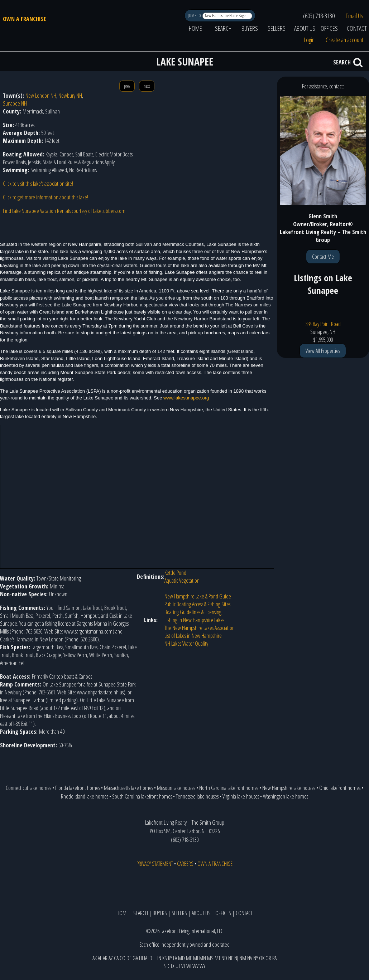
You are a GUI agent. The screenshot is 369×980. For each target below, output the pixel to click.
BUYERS (250, 28)
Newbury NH (70, 96)
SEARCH (223, 28)
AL (100, 958)
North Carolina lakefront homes (229, 788)
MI (196, 958)
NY (256, 958)
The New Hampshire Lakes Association (200, 628)
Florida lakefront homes (78, 788)
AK (95, 958)
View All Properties (323, 351)
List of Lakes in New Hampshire (193, 636)
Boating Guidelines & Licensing (193, 612)
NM (243, 958)
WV (195, 966)
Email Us (354, 16)
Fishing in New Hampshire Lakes (194, 620)
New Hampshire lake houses (289, 788)
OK (262, 958)
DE (129, 958)
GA (135, 958)
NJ (236, 958)
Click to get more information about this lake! (45, 197)
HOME (195, 28)
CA (116, 958)
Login (309, 40)
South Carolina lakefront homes (142, 796)
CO (123, 958)
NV (250, 958)
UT (178, 966)
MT (217, 958)
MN (203, 958)
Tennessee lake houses (197, 796)
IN (159, 958)
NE (231, 958)
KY (170, 958)
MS (210, 958)
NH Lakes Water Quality (186, 644)
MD (181, 958)
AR (105, 958)
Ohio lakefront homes (340, 788)
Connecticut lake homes (28, 788)
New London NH (41, 96)
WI (189, 966)
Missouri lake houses (176, 788)
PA (274, 958)
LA (175, 958)
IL (155, 958)
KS (165, 958)
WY (202, 966)
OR (268, 958)
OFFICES (329, 28)
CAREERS (185, 864)
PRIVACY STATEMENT (155, 864)
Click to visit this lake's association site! (38, 184)
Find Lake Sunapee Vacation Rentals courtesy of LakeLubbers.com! (65, 211)
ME (189, 958)
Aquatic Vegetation (182, 581)
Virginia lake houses (241, 796)
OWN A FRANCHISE (25, 19)
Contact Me (323, 257)
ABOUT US (305, 28)
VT (183, 966)
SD (167, 966)
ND (224, 958)
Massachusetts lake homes (128, 788)
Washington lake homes (286, 796)
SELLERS (277, 28)
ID (150, 958)
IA (146, 958)
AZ (111, 958)
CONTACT (244, 913)
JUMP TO (195, 16)
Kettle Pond (175, 573)
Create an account (344, 40)
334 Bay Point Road (323, 324)
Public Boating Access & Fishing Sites (197, 604)
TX (172, 966)
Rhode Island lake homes (85, 796)
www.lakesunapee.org (186, 398)
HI (141, 958)
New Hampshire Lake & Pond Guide (198, 596)
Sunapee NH (15, 103)
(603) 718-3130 (319, 16)
